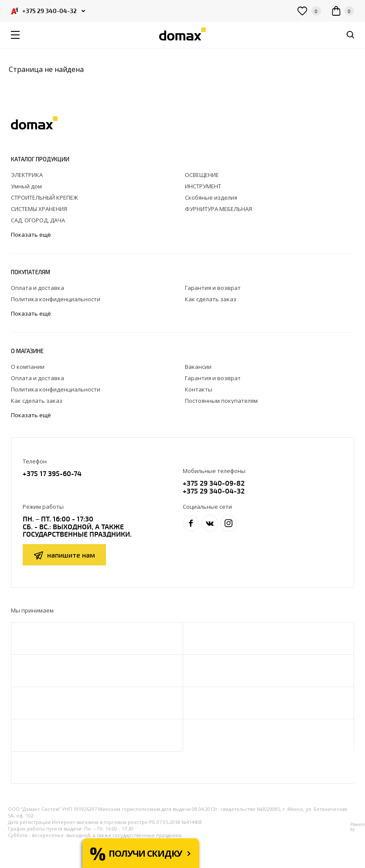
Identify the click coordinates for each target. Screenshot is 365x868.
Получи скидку (145, 853)
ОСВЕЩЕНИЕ (202, 175)
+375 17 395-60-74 (52, 473)
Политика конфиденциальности (56, 299)
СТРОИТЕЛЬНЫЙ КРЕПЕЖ (44, 197)
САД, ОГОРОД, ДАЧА (38, 220)
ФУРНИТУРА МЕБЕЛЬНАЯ (218, 209)
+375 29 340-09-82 (214, 483)
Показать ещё (32, 235)
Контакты (199, 389)
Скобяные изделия (211, 197)
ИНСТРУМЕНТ (203, 186)
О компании (28, 367)
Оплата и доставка (38, 288)
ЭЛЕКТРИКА (27, 175)
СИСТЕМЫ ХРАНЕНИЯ (39, 209)
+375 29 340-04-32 (214, 491)
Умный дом (26, 186)
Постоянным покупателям (221, 401)
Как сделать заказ (211, 299)
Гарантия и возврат (213, 288)
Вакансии (198, 367)
